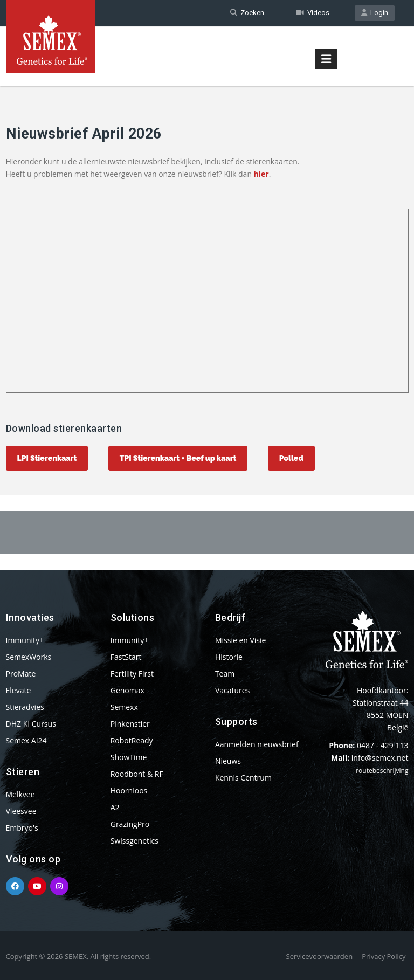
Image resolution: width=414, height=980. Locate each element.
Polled (291, 458)
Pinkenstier (130, 724)
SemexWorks (29, 657)
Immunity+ (25, 640)
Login (375, 13)
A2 (115, 807)
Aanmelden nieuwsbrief (257, 744)
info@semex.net (380, 758)
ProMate (21, 674)
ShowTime (129, 757)
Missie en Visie (241, 640)
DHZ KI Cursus (31, 724)
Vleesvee (21, 811)
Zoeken (247, 13)
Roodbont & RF (137, 774)
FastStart (126, 657)
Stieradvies (25, 707)
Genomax (127, 690)
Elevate (19, 690)
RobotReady (132, 740)
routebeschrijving (382, 771)
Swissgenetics (134, 841)
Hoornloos (129, 791)
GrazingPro (130, 824)
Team (225, 674)
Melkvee (20, 794)
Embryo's (22, 828)
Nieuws (228, 761)
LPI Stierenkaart (47, 458)
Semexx (124, 707)
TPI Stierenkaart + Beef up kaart (178, 458)
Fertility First (132, 674)
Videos (313, 13)
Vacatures (232, 690)
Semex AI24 (26, 740)
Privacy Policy (384, 956)
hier (261, 174)
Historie (229, 657)
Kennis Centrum (243, 778)
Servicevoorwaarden (320, 956)
